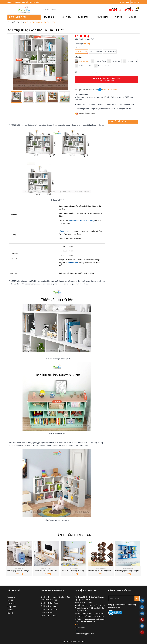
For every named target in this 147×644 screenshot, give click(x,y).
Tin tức (118, 17)
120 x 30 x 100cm (96, 52)
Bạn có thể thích (118, 122)
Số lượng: (78, 72)
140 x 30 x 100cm (110, 52)
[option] (40, 62)
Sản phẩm (84, 17)
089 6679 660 (107, 90)
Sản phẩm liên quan (74, 535)
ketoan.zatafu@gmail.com (84, 634)
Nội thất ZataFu (46, 568)
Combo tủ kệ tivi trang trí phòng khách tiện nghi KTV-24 (81, 571)
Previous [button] (9, 97)
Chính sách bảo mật (48, 606)
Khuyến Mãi (102, 17)
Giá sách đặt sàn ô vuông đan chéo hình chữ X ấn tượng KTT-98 (111, 571)
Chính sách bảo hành (49, 616)
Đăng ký (136, 2)
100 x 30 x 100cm (82, 52)
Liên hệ (132, 17)
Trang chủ (49, 17)
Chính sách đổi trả (48, 613)
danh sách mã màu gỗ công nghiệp (82, 221)
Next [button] (72, 97)
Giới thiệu (66, 17)
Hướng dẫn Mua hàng (85, 114)
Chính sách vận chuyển (50, 609)
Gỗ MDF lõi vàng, (65, 231)
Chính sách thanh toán (49, 603)
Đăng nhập (125, 2)
